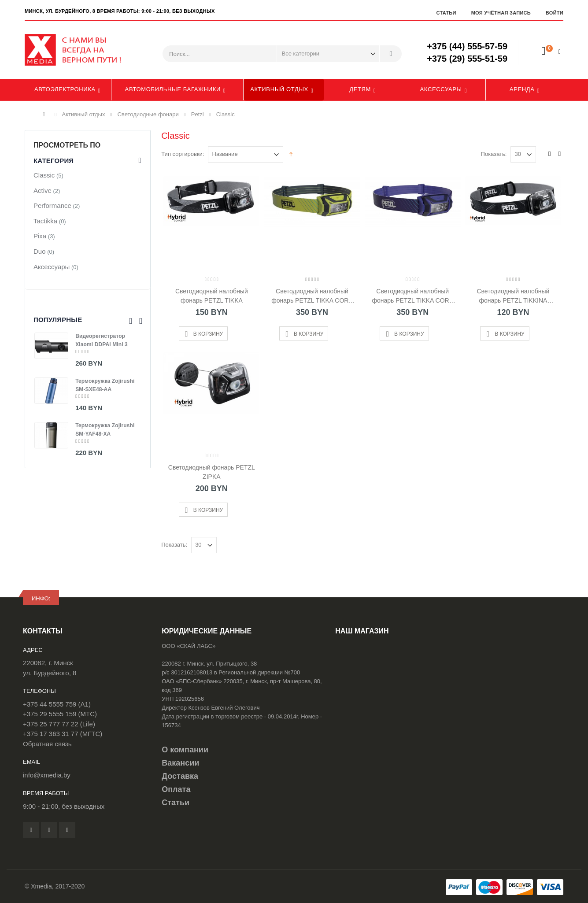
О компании (185, 750)
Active (43, 191)
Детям (360, 89)
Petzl (198, 114)
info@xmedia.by (47, 775)
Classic (44, 175)
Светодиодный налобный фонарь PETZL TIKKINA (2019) (513, 296)
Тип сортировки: (183, 154)
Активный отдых (279, 89)
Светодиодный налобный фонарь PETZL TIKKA (212, 296)
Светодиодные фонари (148, 114)
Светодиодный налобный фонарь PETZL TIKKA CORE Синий (412, 296)
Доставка (180, 776)
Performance (52, 205)
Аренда (522, 89)
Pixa (40, 236)
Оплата (176, 789)
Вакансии (180, 763)
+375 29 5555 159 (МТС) (60, 714)
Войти (555, 13)
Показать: (494, 154)
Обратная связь (47, 744)
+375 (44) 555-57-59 (467, 46)
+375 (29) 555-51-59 (467, 59)
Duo (40, 251)
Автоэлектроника (65, 89)
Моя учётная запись (501, 13)
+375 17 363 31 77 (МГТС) (63, 734)
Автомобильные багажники (173, 89)
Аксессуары (441, 89)
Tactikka (45, 221)
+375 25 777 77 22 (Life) (59, 724)
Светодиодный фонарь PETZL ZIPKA (212, 472)
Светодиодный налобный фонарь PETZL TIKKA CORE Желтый (312, 296)
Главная (46, 115)
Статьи (446, 13)
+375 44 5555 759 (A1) (57, 704)
